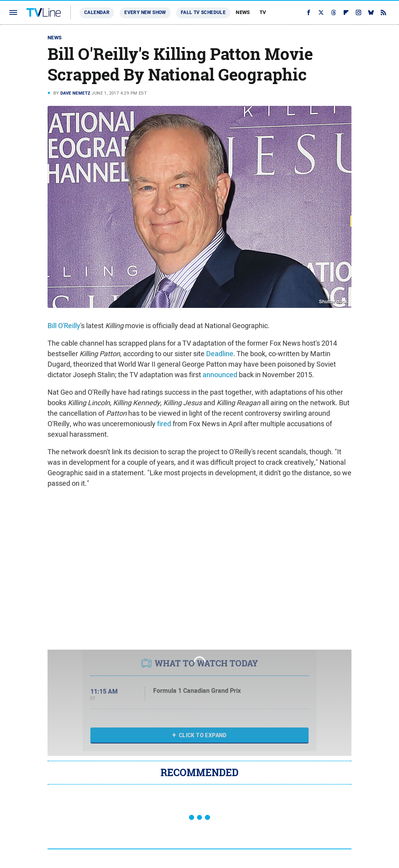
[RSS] (383, 12)
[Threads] (334, 12)
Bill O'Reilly (64, 326)
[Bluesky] (371, 12)
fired (164, 424)
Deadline (220, 354)
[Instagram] (358, 12)
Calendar (97, 12)
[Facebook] (309, 12)
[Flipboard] (346, 12)
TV (263, 12)
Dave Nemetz (75, 93)
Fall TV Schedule (203, 12)
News (243, 12)
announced (220, 375)
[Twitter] (321, 12)
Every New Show (145, 12)
